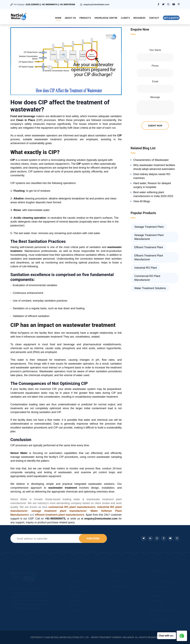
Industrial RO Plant (146, 268)
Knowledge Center (106, 18)
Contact (154, 18)
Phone (155, 66)
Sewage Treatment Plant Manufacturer (149, 237)
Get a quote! (171, 18)
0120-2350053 (32, 4)
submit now (155, 126)
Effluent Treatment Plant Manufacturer (149, 258)
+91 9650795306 (67, 4)
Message (155, 97)
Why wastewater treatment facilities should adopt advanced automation (154, 167)
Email (155, 81)
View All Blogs (142, 201)
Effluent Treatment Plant (149, 247)
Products (85, 18)
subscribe (93, 538)
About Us (70, 18)
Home (58, 18)
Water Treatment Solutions (150, 288)
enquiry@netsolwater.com (96, 4)
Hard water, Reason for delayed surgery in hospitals (152, 185)
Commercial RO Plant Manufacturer (147, 278)
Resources (139, 18)
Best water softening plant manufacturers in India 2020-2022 (153, 194)
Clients (125, 18)
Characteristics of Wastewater (151, 160)
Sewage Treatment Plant (149, 227)
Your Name (155, 50)
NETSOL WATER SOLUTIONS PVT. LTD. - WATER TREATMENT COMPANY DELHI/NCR (92, 637)
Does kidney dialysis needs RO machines (152, 176)
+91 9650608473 (49, 4)
